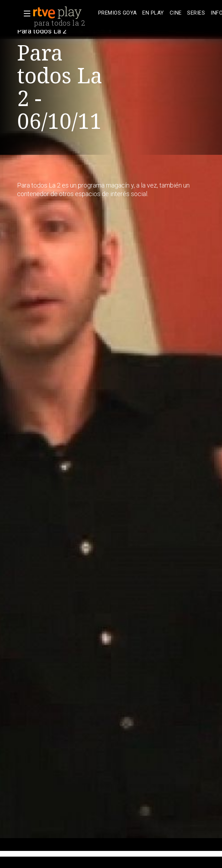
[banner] (64, 13)
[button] (25, 14)
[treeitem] (117, 13)
